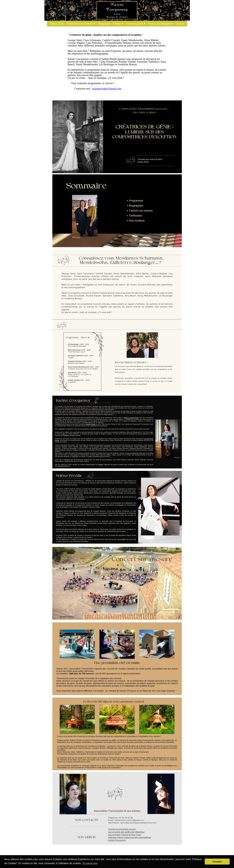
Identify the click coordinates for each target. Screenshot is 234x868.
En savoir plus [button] (90, 863)
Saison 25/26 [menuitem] (57, 24)
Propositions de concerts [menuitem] (81, 24)
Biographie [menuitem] (104, 24)
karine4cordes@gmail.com (107, 89)
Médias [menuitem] (118, 24)
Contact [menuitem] (180, 24)
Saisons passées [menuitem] (136, 24)
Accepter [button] (217, 862)
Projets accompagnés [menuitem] (160, 24)
